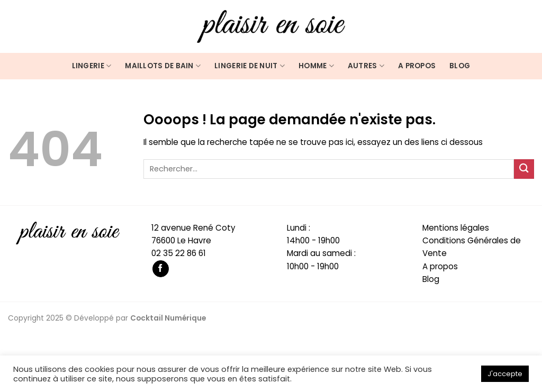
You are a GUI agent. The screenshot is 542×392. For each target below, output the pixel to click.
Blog (460, 66)
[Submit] (524, 169)
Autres (366, 66)
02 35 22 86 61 (179, 253)
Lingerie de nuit (250, 66)
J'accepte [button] (505, 374)
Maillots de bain (163, 66)
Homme (316, 66)
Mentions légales (456, 228)
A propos (417, 66)
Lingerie (92, 66)
